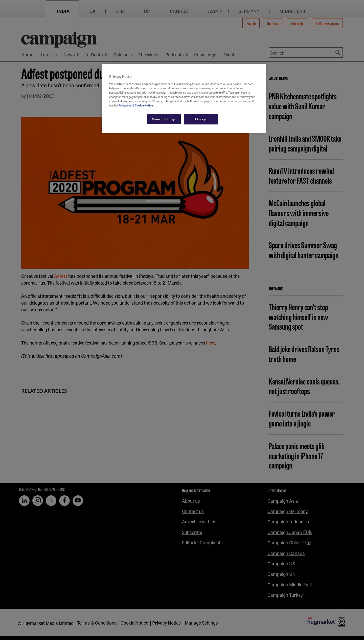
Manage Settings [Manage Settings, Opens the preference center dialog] (164, 119)
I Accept (201, 119)
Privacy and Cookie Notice (136, 105)
